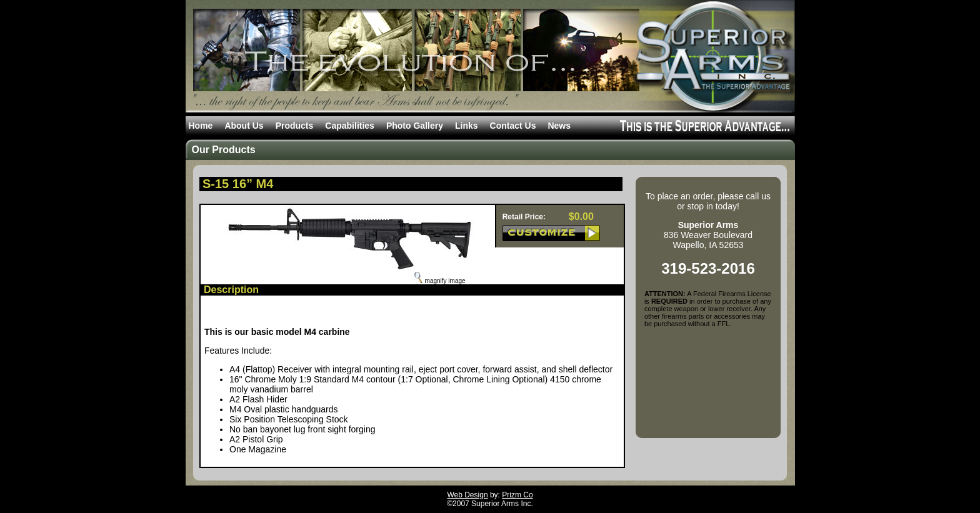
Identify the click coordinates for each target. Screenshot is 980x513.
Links (467, 126)
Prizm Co (517, 495)
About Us (244, 126)
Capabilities (350, 126)
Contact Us (513, 126)
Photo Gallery (415, 126)
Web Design (467, 495)
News (559, 126)
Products (295, 126)
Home (201, 126)
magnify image (440, 281)
